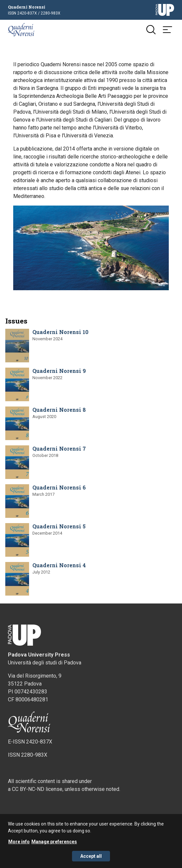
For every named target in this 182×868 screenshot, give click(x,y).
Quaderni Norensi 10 (60, 332)
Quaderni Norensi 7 (59, 448)
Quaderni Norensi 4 (59, 565)
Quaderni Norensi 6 (59, 487)
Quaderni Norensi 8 (59, 410)
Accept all (91, 857)
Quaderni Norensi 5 (59, 526)
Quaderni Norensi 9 (59, 371)
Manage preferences (54, 843)
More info (19, 843)
